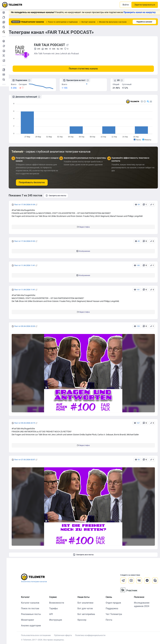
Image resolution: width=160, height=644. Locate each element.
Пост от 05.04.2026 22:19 (27, 423)
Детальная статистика (4, 51)
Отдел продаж (114, 603)
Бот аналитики (4, 60)
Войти (126, 5)
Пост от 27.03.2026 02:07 (27, 460)
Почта (110, 620)
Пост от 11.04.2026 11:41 (27, 265)
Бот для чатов (86, 608)
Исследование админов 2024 (142, 604)
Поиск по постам (32, 608)
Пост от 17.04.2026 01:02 (27, 241)
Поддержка (113, 608)
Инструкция (57, 620)
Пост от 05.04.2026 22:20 (27, 326)
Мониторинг (4, 46)
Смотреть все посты (58, 195)
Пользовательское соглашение (38, 635)
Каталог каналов (4, 12)
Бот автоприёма (88, 614)
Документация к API (4, 75)
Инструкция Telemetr (4, 70)
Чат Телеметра (115, 614)
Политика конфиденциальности (93, 635)
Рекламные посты (4, 32)
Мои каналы (4, 22)
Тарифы (55, 608)
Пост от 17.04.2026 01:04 (27, 205)
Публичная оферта (65, 635)
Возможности (58, 603)
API (53, 614)
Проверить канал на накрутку (141, 12)
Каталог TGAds (4, 41)
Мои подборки (4, 17)
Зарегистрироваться (145, 5)
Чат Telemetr (4, 79)
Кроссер (83, 620)
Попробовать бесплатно (34, 182)
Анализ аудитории (4, 56)
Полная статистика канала (84, 68)
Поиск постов (4, 27)
